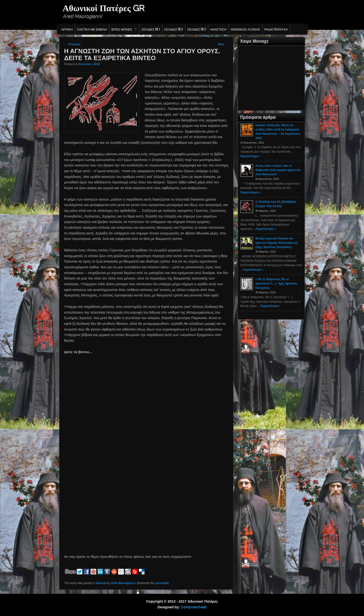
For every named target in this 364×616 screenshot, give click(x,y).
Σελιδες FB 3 (197, 29)
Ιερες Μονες (123, 30)
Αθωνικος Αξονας (245, 29)
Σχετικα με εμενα (92, 29)
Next (223, 44)
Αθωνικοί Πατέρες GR (104, 8)
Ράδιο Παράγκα (276, 29)
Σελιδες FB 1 (151, 29)
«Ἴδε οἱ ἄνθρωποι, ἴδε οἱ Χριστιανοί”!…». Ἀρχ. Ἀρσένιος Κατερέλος (276, 284)
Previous (73, 44)
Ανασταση (218, 29)
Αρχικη (67, 29)
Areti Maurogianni (123, 583)
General (101, 583)
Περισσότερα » (250, 156)
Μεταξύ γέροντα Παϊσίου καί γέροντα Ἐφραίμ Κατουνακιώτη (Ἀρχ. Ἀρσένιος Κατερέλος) (276, 243)
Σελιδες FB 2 (173, 29)
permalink (162, 583)
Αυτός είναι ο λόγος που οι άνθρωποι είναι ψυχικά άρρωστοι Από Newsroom (278, 170)
